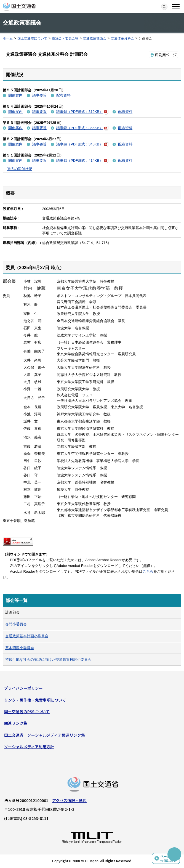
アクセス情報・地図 (69, 800)
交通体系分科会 (122, 38)
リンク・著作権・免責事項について (35, 700)
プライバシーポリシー (23, 688)
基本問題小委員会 (20, 648)
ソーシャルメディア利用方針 (29, 747)
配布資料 (63, 95)
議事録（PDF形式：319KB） (82, 112)
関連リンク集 (16, 723)
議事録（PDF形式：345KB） (82, 144)
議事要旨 (39, 95)
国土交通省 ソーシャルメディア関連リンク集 (45, 735)
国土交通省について (32, 38)
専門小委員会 (16, 624)
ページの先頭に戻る (169, 858)
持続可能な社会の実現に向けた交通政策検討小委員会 (48, 659)
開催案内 (15, 95)
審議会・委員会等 (65, 38)
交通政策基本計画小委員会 (27, 636)
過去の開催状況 (20, 169)
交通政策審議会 (95, 38)
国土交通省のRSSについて (27, 712)
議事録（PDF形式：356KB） (82, 128)
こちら (148, 571)
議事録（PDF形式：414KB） (82, 160)
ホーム (8, 38)
